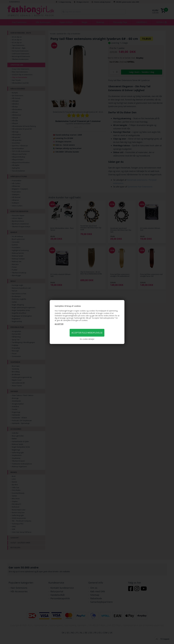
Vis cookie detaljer (87, 339)
